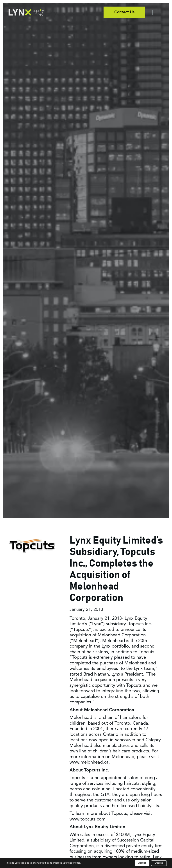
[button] (158, 12)
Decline (159, 863)
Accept (142, 863)
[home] (26, 12)
